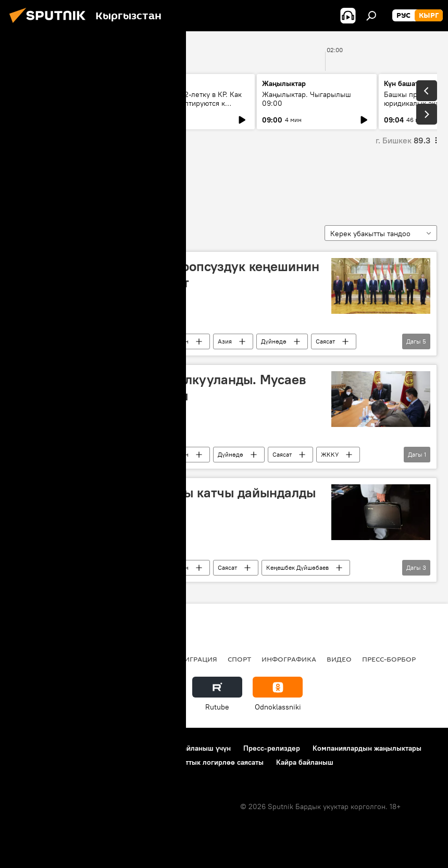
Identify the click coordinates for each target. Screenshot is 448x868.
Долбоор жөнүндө (42, 748)
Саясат (325, 341)
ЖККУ (330, 454)
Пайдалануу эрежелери (126, 748)
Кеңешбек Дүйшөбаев (297, 567)
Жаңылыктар (105, 341)
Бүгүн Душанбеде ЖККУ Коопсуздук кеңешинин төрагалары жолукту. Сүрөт (169, 274)
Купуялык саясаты (41, 762)
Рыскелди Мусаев (61, 182)
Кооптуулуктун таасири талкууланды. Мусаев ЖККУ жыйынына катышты (162, 388)
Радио (117, 659)
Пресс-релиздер (272, 748)
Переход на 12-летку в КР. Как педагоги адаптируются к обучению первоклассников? (191, 103)
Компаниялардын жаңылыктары (367, 748)
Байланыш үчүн (204, 748)
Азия (225, 341)
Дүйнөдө (274, 341)
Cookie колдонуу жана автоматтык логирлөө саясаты (174, 762)
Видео (339, 659)
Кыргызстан (171, 341)
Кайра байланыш (305, 762)
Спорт (239, 659)
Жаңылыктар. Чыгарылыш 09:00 (307, 99)
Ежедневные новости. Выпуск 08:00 (69, 99)
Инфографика (289, 659)
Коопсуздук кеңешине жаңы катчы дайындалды (167, 493)
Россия (154, 659)
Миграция (198, 659)
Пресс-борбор (389, 659)
